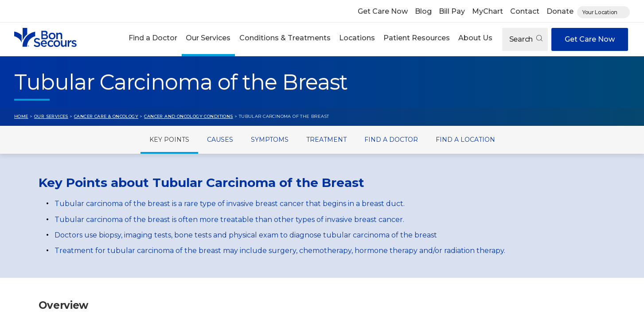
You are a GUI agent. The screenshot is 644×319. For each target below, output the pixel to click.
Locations (357, 38)
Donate (560, 11)
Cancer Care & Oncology (106, 116)
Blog (423, 11)
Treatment (326, 140)
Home (21, 116)
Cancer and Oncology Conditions (188, 116)
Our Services (208, 38)
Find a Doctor (153, 38)
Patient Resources (417, 38)
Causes (220, 140)
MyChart (488, 11)
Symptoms (270, 140)
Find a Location (465, 140)
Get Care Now (383, 11)
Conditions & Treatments (285, 38)
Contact (525, 11)
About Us (475, 38)
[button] (153, 39)
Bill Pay (452, 11)
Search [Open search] (526, 39)
